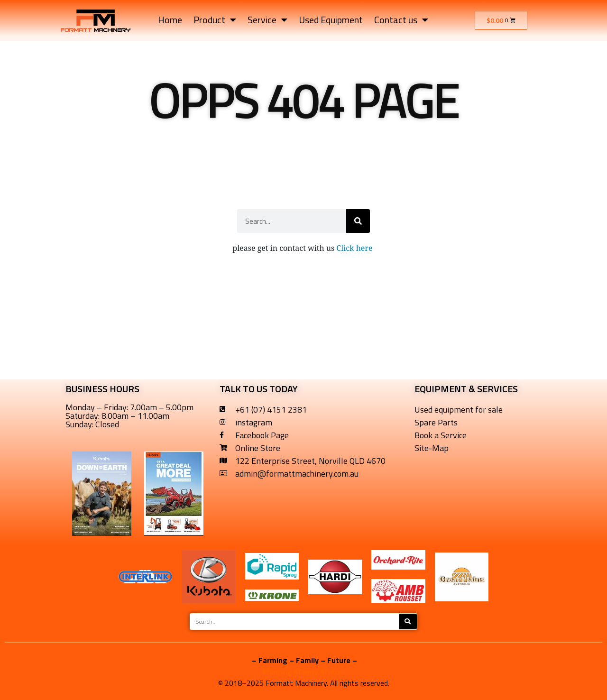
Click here (355, 248)
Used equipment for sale (459, 410)
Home (170, 20)
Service (267, 20)
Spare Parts (436, 422)
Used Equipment (331, 20)
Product (215, 20)
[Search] (358, 221)
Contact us (401, 20)
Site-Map (432, 448)
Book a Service (441, 435)
